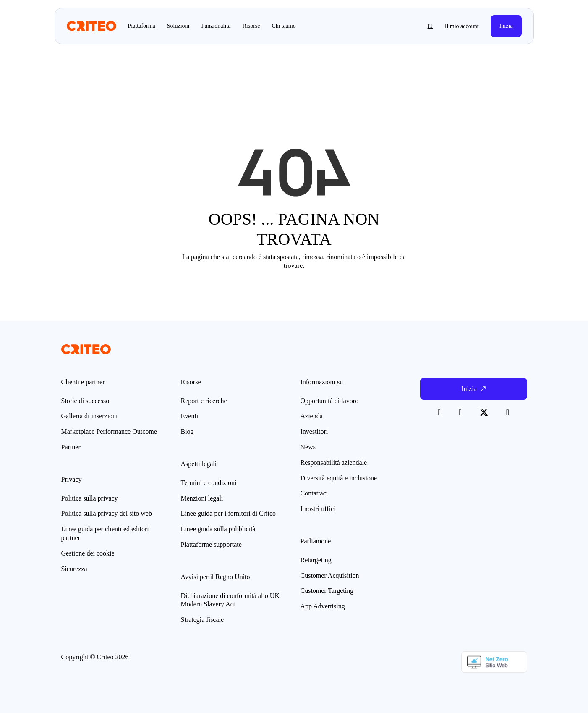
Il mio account (462, 26)
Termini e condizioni (209, 483)
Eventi (190, 416)
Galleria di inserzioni (90, 416)
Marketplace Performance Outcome (109, 431)
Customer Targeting (327, 591)
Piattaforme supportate (211, 544)
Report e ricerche (204, 401)
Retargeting (316, 560)
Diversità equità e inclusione (339, 478)
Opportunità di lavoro (330, 401)
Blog (187, 431)
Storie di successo (85, 401)
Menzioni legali (202, 498)
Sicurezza (74, 569)
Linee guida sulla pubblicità (218, 529)
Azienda (312, 416)
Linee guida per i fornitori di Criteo (229, 513)
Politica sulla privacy (90, 498)
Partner (71, 447)
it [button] (430, 26)
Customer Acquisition (330, 575)
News (308, 447)
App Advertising (323, 606)
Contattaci (314, 493)
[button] (413, 26)
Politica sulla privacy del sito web (107, 513)
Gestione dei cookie (88, 553)
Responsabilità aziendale (334, 463)
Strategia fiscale (203, 620)
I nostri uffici (318, 509)
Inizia (506, 26)
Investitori (314, 431)
